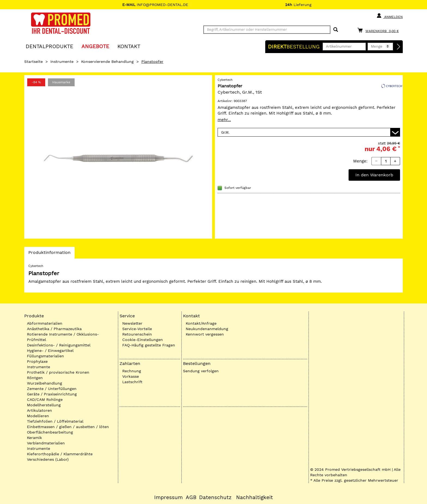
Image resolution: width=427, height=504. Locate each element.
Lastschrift (132, 382)
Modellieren (38, 416)
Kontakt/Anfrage (201, 323)
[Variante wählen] (309, 132)
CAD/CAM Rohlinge (45, 399)
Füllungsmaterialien (45, 356)
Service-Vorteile (137, 329)
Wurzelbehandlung (45, 383)
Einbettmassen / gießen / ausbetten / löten (68, 427)
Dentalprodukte (49, 46)
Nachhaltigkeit (254, 497)
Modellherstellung (44, 405)
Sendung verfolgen (201, 371)
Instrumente (62, 62)
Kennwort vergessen (205, 334)
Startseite (33, 62)
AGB (191, 497)
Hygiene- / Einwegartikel (50, 351)
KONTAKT (129, 46)
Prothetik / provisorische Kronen (58, 372)
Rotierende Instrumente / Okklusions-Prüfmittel (63, 337)
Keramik (34, 438)
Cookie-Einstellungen (143, 340)
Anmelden (390, 16)
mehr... (224, 120)
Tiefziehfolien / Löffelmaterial (55, 421)
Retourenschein (137, 334)
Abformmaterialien (45, 323)
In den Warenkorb (374, 175)
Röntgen (35, 378)
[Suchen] (336, 30)
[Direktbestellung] (399, 47)
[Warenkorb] (379, 30)
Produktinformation (49, 254)
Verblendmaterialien (46, 443)
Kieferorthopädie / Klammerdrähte (60, 454)
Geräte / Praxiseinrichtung (52, 394)
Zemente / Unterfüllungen (52, 389)
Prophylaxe (37, 361)
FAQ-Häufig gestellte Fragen (149, 345)
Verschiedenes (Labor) (48, 459)
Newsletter (132, 323)
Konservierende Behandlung (107, 62)
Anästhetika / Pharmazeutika (54, 329)
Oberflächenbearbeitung (50, 432)
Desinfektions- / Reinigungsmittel (59, 345)
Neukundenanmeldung (207, 329)
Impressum (168, 497)
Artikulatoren (39, 410)
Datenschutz (215, 497)
